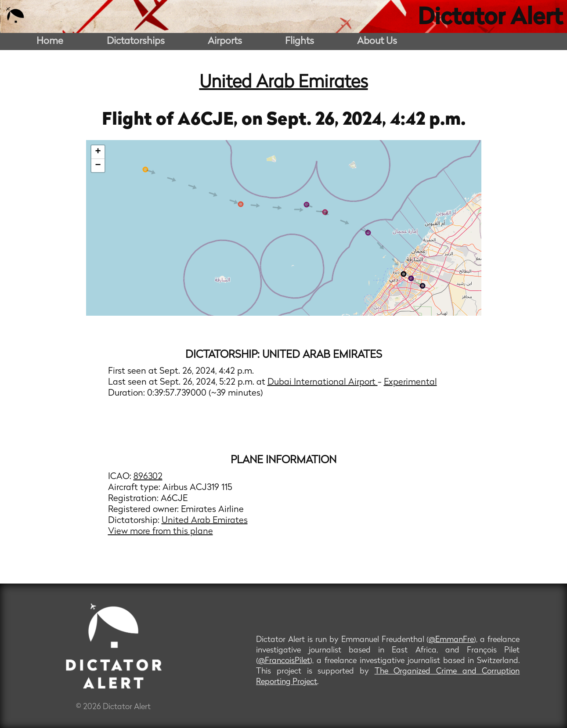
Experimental (410, 382)
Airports (225, 41)
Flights (300, 41)
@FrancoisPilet (284, 661)
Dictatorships (136, 41)
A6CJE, (209, 120)
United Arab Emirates (284, 83)
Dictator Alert (490, 18)
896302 (148, 477)
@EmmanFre (451, 640)
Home (50, 41)
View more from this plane (161, 532)
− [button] (98, 166)
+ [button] (98, 152)
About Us (377, 41)
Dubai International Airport (323, 382)
